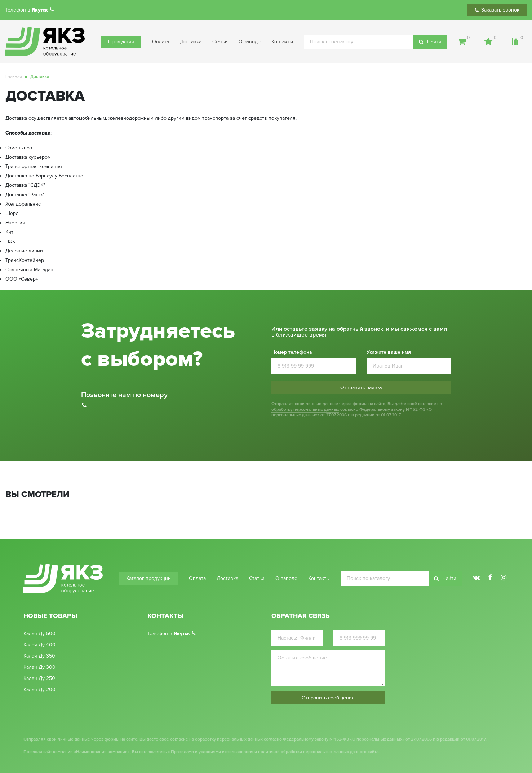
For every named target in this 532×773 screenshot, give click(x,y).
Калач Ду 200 (39, 690)
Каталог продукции (148, 578)
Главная (14, 77)
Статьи (220, 42)
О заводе (250, 42)
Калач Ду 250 (39, 678)
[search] (375, 42)
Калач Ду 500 (39, 634)
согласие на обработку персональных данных (216, 739)
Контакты (282, 42)
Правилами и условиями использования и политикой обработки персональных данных (260, 752)
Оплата (161, 42)
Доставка (191, 42)
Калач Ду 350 (39, 656)
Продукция (121, 42)
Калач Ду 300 (39, 667)
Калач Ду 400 (39, 645)
